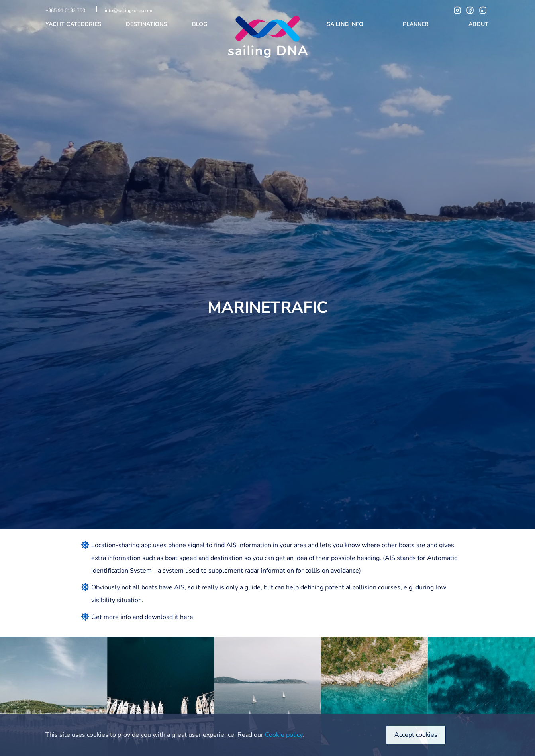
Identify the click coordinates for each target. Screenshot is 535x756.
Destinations (147, 24)
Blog (200, 24)
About (479, 24)
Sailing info (346, 24)
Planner (416, 24)
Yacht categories (74, 24)
